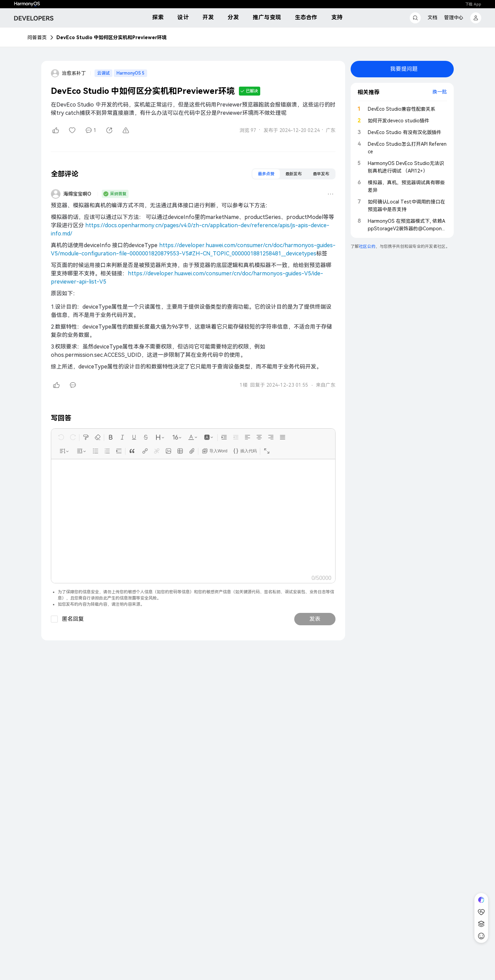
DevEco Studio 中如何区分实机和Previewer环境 (112, 37)
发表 (315, 619)
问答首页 (37, 37)
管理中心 (454, 18)
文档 (432, 18)
